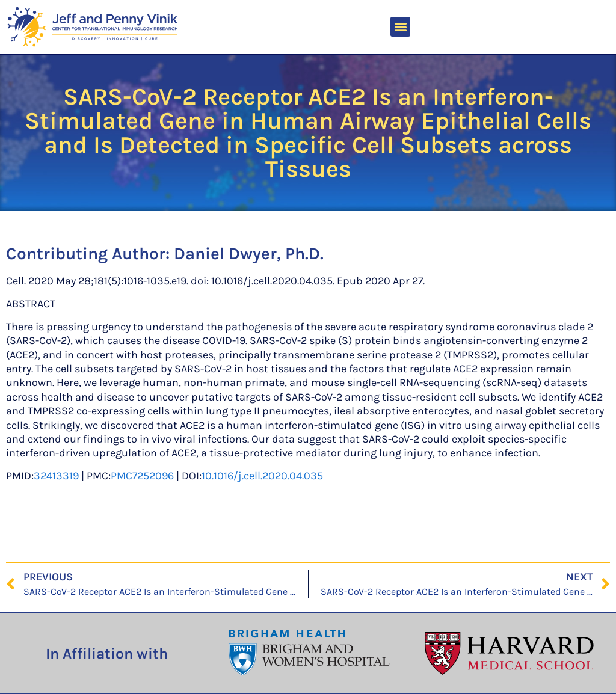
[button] (400, 27)
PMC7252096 (142, 476)
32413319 (56, 476)
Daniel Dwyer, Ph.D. (249, 253)
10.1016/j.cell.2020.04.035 (262, 476)
